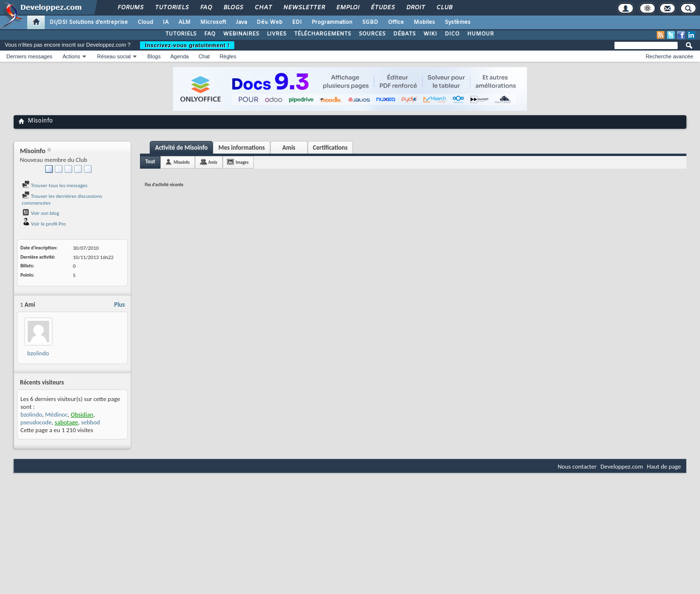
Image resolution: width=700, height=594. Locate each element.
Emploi (347, 8)
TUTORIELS (181, 34)
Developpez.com (622, 466)
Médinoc (57, 414)
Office (396, 22)
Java (241, 22)
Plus (120, 305)
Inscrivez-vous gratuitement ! (187, 45)
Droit (415, 8)
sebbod (91, 422)
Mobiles (424, 22)
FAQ (206, 8)
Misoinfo (182, 162)
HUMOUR (481, 34)
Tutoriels (171, 8)
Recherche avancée (669, 56)
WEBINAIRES (241, 34)
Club (444, 8)
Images (242, 162)
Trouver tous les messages (55, 185)
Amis (289, 148)
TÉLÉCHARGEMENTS (323, 34)
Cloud (145, 22)
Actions (71, 56)
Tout (150, 162)
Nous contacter (577, 466)
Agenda (179, 56)
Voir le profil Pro (44, 224)
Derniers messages (29, 56)
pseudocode (36, 422)
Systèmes (458, 22)
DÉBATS (404, 34)
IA (166, 22)
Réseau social (114, 56)
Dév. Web (270, 22)
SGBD (370, 22)
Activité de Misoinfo (181, 148)
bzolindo (38, 353)
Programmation (332, 22)
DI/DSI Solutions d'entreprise (89, 22)
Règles (228, 56)
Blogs (233, 8)
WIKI (430, 34)
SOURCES (372, 34)
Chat (263, 8)
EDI (297, 22)
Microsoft (213, 22)
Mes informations (241, 148)
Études (382, 8)
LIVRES (277, 34)
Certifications (330, 148)
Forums (130, 8)
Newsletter (304, 8)
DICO (452, 34)
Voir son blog (41, 213)
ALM (184, 22)
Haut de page (664, 466)
